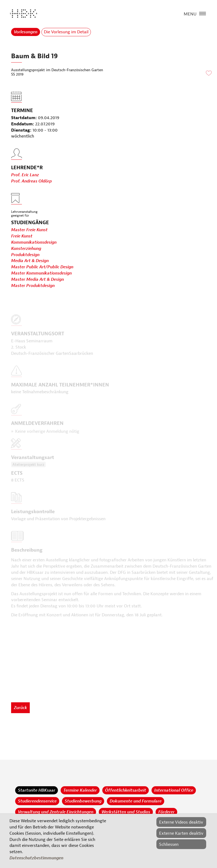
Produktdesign (25, 255)
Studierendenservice (37, 801)
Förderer (166, 812)
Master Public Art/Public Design (42, 267)
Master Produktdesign (33, 286)
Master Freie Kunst (29, 230)
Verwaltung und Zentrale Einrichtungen (56, 812)
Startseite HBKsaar (37, 790)
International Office (174, 790)
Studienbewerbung (83, 801)
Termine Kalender (80, 790)
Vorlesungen (26, 32)
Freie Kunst (22, 236)
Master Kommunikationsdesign (41, 273)
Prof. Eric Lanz (25, 186)
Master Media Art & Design (37, 279)
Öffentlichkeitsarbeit (126, 790)
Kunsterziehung (26, 249)
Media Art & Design (30, 261)
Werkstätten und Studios (126, 812)
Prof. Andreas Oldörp (31, 192)
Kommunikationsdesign (34, 242)
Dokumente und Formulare (136, 801)
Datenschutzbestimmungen (36, 858)
